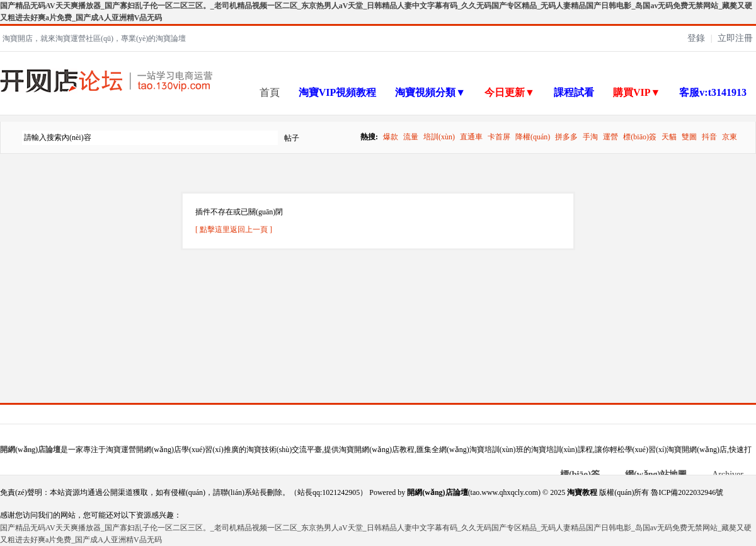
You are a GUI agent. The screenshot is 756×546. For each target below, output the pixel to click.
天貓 (669, 137)
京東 (730, 137)
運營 (610, 137)
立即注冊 (735, 38)
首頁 (270, 92)
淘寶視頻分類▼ (430, 92)
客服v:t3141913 (713, 92)
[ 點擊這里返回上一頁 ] (234, 229)
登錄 (696, 38)
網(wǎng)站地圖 (656, 474)
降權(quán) (533, 137)
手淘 (590, 137)
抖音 (709, 137)
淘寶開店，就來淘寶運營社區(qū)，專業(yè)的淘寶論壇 (94, 38)
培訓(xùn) (439, 137)
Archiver (728, 474)
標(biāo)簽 (640, 137)
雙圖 (689, 137)
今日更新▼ (510, 92)
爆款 (391, 137)
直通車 (471, 137)
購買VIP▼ (637, 92)
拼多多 (566, 137)
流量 (411, 137)
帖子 (292, 138)
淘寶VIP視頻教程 (338, 92)
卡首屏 (499, 137)
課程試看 (574, 92)
